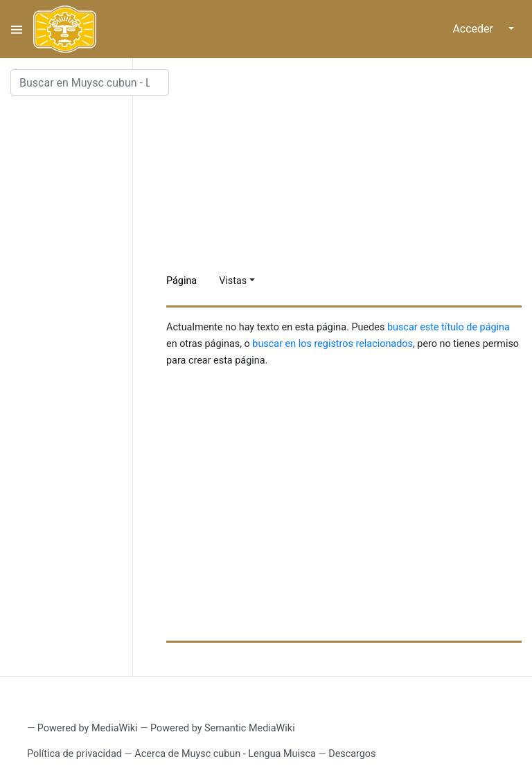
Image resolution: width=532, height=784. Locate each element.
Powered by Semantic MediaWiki (223, 728)
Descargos (352, 754)
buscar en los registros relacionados (332, 344)
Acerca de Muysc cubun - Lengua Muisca (225, 754)
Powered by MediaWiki (88, 728)
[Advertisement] (349, 166)
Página (181, 281)
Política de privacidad (74, 754)
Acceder (473, 29)
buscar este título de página (449, 327)
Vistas (233, 281)
